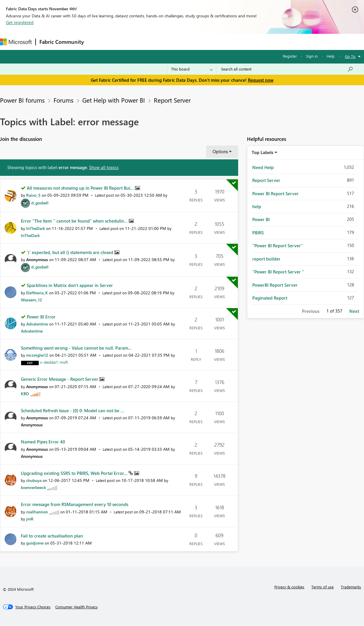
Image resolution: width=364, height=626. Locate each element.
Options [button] (220, 151)
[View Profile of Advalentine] (37, 324)
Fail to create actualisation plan (52, 536)
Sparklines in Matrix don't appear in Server (70, 285)
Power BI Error (41, 317)
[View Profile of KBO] (25, 394)
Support (247, 42)
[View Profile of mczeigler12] (37, 355)
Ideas (147, 42)
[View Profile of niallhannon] (37, 512)
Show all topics (104, 167)
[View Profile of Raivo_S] (33, 195)
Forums (97, 42)
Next (354, 311)
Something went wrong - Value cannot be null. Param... (76, 348)
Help (331, 56)
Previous (311, 311)
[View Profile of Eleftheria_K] (37, 293)
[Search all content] (287, 69)
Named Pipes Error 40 (43, 442)
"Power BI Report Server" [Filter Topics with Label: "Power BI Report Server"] (278, 246)
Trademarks (351, 587)
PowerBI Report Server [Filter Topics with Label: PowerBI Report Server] (275, 285)
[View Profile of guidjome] (35, 543)
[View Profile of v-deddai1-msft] (54, 362)
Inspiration (123, 42)
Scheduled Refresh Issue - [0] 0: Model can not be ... (72, 410)
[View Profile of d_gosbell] (40, 203)
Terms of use (323, 587)
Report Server (172, 100)
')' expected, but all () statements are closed (71, 252)
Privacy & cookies (289, 587)
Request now (261, 80)
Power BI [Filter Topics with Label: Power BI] (261, 219)
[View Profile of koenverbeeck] (33, 487)
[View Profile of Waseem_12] (31, 300)
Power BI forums (22, 100)
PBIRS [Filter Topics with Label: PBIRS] (258, 233)
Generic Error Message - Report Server (60, 379)
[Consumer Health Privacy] (76, 607)
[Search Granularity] (192, 69)
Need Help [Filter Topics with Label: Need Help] (263, 167)
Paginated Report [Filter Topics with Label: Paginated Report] (270, 298)
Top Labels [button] (263, 152)
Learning (222, 42)
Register (290, 56)
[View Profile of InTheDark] (36, 228)
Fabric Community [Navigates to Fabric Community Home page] (62, 42)
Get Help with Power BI (114, 100)
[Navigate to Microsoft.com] (16, 42)
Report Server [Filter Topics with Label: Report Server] (266, 180)
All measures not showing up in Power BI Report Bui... (81, 188)
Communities (173, 42)
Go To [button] (350, 56)
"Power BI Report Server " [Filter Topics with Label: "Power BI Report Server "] (278, 272)
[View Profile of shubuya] (34, 480)
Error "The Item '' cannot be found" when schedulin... (75, 221)
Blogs (200, 42)
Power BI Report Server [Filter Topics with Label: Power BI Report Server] (275, 193)
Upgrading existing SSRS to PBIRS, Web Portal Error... (75, 473)
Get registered (20, 22)
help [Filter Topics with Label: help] (257, 206)
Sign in (312, 56)
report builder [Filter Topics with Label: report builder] (266, 259)
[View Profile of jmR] (30, 519)
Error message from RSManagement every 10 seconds (75, 504)
